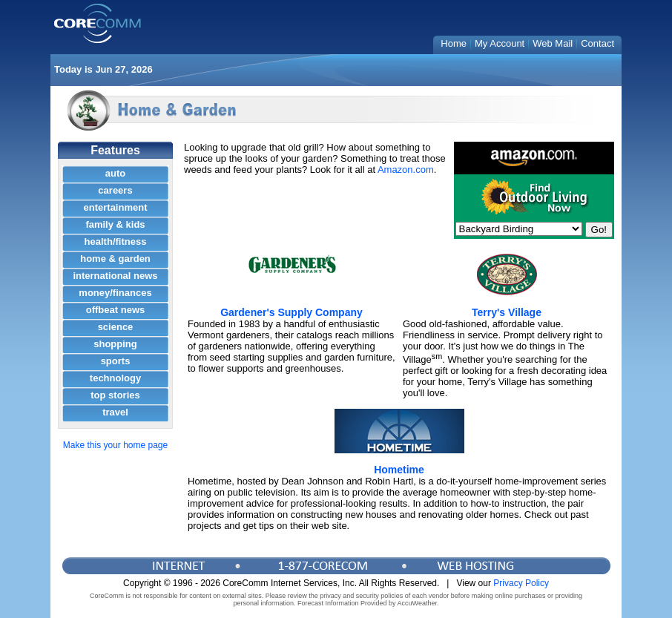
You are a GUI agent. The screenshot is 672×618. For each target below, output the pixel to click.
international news (115, 276)
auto (115, 173)
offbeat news (115, 310)
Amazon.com (406, 170)
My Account (500, 43)
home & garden (115, 259)
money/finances (115, 293)
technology (115, 378)
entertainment (116, 207)
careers (115, 190)
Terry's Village (507, 312)
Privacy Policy (521, 583)
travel (115, 412)
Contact (597, 43)
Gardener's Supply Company (291, 312)
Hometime (399, 470)
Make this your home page (115, 445)
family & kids (115, 224)
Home (454, 43)
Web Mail (553, 43)
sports (116, 361)
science (116, 327)
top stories (115, 395)
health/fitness (116, 241)
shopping (115, 344)
